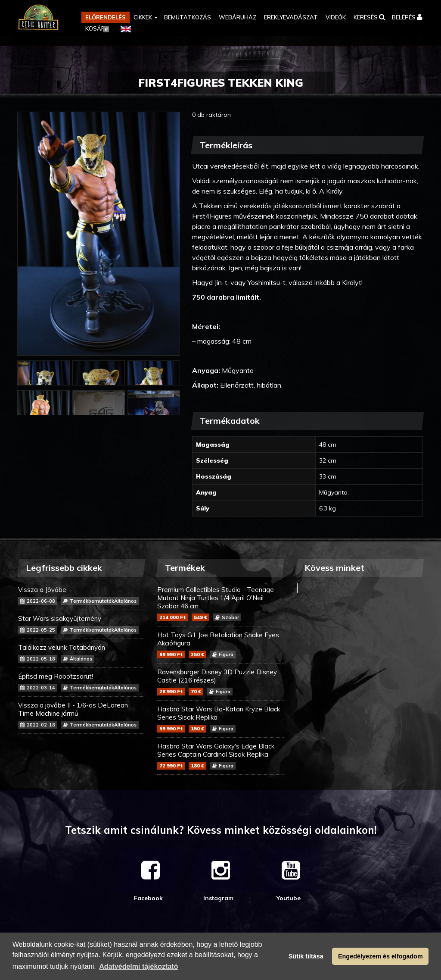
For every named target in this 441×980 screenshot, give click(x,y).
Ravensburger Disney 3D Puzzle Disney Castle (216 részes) (220, 682)
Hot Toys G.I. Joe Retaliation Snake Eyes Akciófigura (220, 645)
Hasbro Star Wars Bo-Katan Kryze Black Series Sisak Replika (220, 719)
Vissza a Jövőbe (81, 595)
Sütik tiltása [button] (306, 956)
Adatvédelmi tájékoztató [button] (138, 966)
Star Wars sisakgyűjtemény (81, 624)
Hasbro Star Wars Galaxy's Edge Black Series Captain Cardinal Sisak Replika (220, 756)
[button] (145, 17)
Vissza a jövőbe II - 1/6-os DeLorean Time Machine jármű (81, 715)
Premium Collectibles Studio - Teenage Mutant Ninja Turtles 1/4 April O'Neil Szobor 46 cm (220, 603)
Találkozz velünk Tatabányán (81, 653)
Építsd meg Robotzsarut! (81, 682)
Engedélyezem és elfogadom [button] (380, 956)
